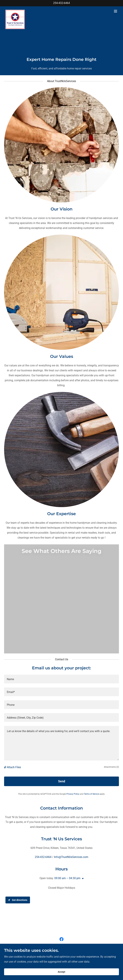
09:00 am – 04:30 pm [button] (67, 878)
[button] (116, 11)
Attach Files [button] (14, 767)
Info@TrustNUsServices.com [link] (71, 857)
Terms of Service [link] (91, 794)
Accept (62, 974)
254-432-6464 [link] (62, 3)
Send (62, 781)
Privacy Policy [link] (73, 794)
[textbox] (62, 679)
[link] (16, 11)
